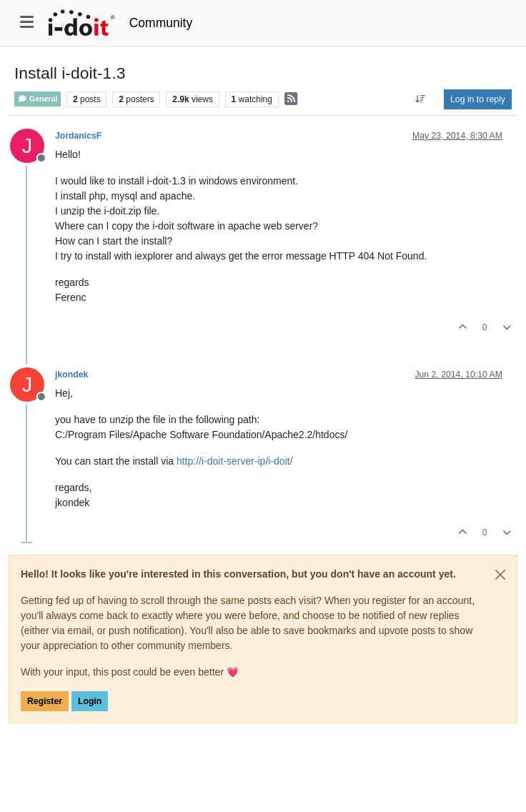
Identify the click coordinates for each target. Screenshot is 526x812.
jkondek (71, 375)
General (38, 99)
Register (45, 701)
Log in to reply (478, 99)
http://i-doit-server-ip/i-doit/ (235, 461)
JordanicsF (78, 136)
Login (90, 701)
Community (161, 23)
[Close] (500, 575)
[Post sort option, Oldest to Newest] (421, 99)
